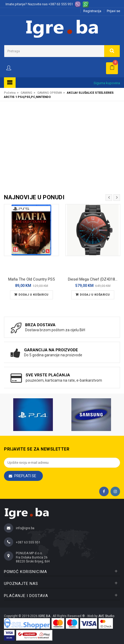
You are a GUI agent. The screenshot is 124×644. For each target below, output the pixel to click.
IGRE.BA (45, 616)
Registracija (92, 11)
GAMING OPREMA (50, 93)
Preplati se (25, 476)
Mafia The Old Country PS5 (31, 279)
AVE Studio (106, 616)
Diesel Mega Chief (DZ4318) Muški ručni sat (94, 279)
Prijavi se (113, 11)
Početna (10, 93)
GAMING (26, 93)
